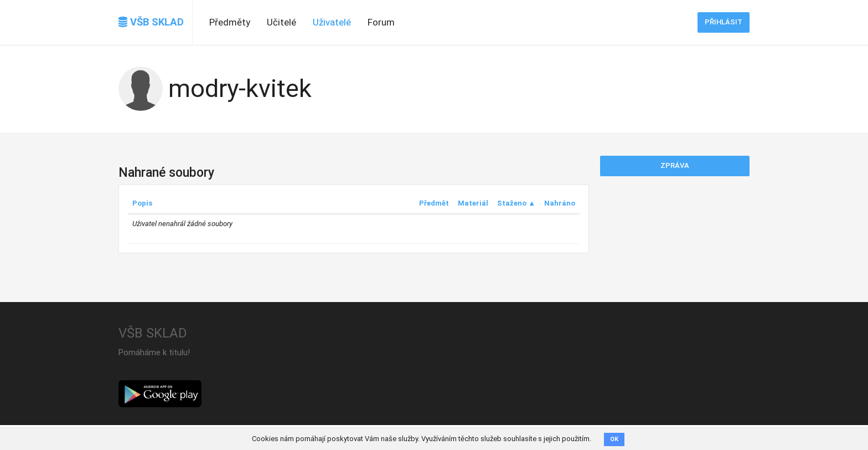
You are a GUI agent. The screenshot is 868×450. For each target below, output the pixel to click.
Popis (142, 203)
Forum (381, 22)
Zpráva (675, 165)
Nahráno (560, 203)
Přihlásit (724, 22)
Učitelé (281, 22)
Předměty (230, 22)
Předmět (434, 203)
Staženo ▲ (516, 203)
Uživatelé (332, 22)
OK (614, 439)
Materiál (473, 203)
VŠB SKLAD (151, 22)
